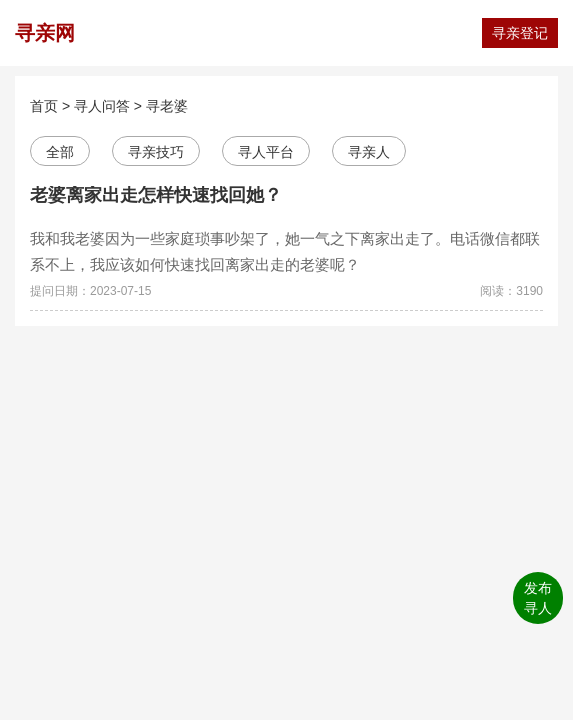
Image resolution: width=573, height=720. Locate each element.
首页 (44, 106)
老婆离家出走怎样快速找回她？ (156, 195)
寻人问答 (102, 106)
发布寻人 (538, 598)
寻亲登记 (520, 33)
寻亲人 (369, 152)
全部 (60, 152)
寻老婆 (167, 106)
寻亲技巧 (156, 152)
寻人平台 (266, 152)
